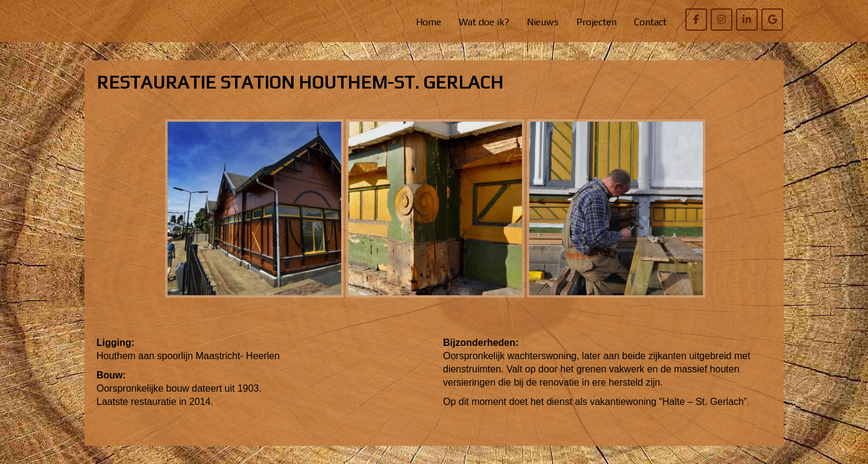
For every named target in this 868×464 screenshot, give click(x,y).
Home (429, 22)
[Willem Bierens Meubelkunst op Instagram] (722, 20)
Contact (650, 22)
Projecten (596, 22)
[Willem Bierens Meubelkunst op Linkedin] (747, 20)
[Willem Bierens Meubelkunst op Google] (772, 20)
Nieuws (543, 22)
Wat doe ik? (484, 22)
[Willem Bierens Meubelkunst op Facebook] (696, 20)
